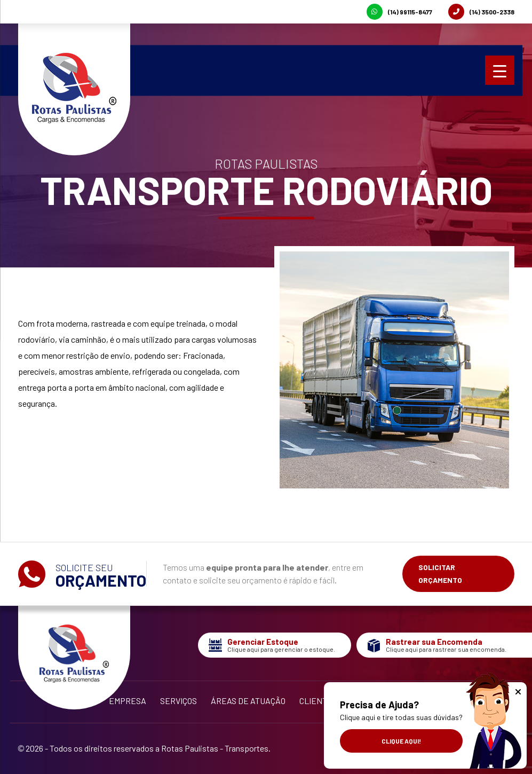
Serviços (178, 701)
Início (84, 701)
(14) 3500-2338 (481, 12)
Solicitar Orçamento (440, 574)
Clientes (318, 701)
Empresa (128, 701)
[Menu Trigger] (500, 70)
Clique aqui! (401, 741)
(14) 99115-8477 (399, 12)
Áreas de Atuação (248, 701)
